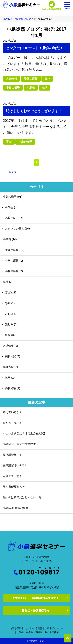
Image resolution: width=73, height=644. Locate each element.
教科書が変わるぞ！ (15, 487)
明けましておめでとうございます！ (34, 111)
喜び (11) (11, 292)
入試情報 (11, 79)
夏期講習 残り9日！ (15, 465)
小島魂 (31, 88)
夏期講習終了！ (12, 455)
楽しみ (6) (11, 324)
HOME (7, 19)
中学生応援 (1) (14, 261)
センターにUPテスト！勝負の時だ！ (35, 48)
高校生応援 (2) (14, 271)
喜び (47, 79)
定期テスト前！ (12, 476)
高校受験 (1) (13, 388)
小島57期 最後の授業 (16, 508)
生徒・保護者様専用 (36, 610)
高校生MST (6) (14, 218)
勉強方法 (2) (10, 367)
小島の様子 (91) (13, 197)
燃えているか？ (12, 412)
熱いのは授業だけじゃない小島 (22, 497)
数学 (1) (10, 378)
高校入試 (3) (13, 356)
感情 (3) (8, 282)
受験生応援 (31, 79)
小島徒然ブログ (22, 19)
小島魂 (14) (10, 239)
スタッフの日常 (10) (17, 229)
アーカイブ (10, 172)
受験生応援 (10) (15, 250)
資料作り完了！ (12, 423)
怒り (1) (10, 303)
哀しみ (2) (11, 314)
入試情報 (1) (10, 346)
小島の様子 (13, 88)
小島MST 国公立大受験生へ (21, 444)
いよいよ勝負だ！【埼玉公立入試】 (25, 433)
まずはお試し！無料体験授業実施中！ (36, 598)
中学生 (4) (11, 207)
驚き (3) (10, 335)
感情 (45, 88)
